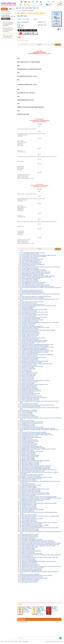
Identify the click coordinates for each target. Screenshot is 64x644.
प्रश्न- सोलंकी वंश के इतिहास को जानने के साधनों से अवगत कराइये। (31, 396)
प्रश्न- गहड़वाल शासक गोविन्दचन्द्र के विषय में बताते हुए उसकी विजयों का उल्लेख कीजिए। (34, 525)
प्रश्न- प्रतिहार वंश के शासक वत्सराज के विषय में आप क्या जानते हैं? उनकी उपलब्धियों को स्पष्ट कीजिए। (37, 347)
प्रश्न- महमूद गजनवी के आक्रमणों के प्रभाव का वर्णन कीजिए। (30, 579)
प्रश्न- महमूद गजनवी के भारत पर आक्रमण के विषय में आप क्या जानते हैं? (32, 568)
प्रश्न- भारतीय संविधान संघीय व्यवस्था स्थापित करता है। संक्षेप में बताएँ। (31, 292)
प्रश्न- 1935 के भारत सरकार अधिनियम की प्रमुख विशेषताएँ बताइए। (31, 262)
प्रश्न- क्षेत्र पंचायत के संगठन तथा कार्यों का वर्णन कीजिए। (29, 359)
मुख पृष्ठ (17, 8)
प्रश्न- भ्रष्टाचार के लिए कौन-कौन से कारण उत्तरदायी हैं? (29, 536)
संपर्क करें (30, 8)
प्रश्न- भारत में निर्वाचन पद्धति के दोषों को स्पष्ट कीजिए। (29, 444)
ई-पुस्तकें (10, 9)
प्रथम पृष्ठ (39, 44)
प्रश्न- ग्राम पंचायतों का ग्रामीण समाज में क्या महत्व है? (28, 356)
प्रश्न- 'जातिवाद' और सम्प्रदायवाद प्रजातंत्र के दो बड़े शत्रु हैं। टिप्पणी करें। (31, 519)
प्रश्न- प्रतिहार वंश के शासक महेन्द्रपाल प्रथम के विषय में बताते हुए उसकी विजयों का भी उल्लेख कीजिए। (37, 355)
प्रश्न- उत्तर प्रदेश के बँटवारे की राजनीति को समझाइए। (29, 521)
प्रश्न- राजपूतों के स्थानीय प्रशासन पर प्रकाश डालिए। (28, 337)
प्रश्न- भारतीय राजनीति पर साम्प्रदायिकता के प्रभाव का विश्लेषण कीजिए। (32, 510)
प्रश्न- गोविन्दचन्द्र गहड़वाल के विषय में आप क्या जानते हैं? (29, 534)
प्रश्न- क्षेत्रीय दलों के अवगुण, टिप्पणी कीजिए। (27, 343)
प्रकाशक (53, 2)
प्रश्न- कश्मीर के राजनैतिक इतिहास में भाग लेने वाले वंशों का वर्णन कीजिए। (32, 284)
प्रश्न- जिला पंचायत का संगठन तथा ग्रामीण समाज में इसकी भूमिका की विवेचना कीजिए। (34, 361)
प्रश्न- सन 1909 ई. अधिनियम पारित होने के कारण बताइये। (29, 254)
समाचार (26, 8)
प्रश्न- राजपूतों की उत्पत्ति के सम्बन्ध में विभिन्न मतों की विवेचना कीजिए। (31, 326)
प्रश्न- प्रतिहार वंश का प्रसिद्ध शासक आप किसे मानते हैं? (29, 373)
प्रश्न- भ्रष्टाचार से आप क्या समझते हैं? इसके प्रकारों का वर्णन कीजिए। (31, 554)
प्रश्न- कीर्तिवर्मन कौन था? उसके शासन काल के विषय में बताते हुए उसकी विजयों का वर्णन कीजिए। (36, 477)
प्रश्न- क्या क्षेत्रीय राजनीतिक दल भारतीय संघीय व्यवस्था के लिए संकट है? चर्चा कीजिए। (34, 312)
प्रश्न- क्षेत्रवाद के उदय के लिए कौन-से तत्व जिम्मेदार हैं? (29, 488)
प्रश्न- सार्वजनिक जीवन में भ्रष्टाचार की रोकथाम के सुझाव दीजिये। (30, 551)
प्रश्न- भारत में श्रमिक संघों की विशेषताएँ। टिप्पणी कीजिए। (29, 441)
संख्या (35, 19)
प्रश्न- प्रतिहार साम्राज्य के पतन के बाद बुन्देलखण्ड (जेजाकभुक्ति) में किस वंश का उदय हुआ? (35, 489)
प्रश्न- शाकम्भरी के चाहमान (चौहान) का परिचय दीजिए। (29, 508)
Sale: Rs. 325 (23, 19)
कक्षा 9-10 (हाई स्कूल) (6, 15)
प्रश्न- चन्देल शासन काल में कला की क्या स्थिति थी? (28, 480)
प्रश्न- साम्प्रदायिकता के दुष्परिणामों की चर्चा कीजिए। (28, 505)
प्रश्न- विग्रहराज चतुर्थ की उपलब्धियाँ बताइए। (27, 511)
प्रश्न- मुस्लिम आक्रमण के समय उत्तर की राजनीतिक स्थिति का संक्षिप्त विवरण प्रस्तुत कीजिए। (35, 461)
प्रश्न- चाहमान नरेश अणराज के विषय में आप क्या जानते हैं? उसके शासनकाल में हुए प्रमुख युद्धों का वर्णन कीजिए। (38, 497)
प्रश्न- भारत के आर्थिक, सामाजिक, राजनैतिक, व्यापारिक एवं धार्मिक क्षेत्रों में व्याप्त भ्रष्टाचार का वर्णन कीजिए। (38, 546)
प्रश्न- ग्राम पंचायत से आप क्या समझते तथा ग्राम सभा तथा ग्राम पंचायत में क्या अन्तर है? (34, 385)
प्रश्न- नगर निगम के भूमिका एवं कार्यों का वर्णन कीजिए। (29, 404)
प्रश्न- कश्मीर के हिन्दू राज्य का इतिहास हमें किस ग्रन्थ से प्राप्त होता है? (31, 290)
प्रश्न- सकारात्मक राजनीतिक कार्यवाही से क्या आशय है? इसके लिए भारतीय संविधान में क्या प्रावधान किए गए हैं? (38, 470)
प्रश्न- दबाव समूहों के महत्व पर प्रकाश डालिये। (27, 425)
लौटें (19, 37)
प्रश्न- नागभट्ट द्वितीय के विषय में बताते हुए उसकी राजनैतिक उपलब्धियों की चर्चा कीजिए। (34, 350)
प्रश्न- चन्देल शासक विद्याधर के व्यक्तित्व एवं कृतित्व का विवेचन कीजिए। (32, 475)
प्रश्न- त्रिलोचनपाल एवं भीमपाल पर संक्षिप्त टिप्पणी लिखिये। (29, 456)
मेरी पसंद (34, 8)
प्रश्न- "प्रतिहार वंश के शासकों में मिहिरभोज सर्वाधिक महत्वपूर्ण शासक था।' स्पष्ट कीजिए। (34, 352)
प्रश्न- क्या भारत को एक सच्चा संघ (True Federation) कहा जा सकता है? (32, 304)
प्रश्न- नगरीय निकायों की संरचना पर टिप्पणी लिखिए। (28, 410)
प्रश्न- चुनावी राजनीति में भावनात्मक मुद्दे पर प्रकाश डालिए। (29, 529)
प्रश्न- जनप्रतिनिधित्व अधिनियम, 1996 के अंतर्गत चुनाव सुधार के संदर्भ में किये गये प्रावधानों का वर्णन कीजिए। (38, 449)
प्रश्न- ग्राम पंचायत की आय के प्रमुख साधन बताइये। (28, 374)
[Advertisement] (39, 592)
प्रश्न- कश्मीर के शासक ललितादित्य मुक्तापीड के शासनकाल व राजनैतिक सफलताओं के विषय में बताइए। (37, 286)
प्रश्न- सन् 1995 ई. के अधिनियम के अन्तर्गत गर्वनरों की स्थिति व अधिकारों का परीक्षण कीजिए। (35, 272)
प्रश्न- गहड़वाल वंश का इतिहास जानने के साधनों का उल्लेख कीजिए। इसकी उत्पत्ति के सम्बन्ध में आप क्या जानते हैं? (38, 523)
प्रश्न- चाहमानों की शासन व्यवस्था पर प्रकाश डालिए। (28, 506)
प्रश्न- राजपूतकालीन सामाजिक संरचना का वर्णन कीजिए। (29, 329)
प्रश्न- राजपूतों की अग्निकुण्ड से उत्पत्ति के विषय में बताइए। (29, 332)
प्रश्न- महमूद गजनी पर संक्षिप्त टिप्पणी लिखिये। (27, 458)
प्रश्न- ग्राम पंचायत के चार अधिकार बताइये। (27, 379)
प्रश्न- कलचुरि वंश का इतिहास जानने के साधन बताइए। (29, 547)
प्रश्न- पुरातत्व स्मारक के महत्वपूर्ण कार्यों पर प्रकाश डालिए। (29, 268)
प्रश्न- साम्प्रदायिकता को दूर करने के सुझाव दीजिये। (28, 507)
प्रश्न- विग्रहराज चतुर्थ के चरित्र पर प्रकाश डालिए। (28, 518)
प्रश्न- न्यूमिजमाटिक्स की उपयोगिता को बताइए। (27, 266)
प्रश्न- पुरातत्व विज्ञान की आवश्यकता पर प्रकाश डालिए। (29, 258)
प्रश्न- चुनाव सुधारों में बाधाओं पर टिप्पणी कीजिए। (28, 454)
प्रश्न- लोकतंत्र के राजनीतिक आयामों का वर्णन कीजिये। (29, 280)
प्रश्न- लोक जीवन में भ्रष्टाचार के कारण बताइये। (27, 559)
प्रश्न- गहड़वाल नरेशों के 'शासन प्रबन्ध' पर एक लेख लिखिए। (29, 530)
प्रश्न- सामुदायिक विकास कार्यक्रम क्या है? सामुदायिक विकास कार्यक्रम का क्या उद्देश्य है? (34, 346)
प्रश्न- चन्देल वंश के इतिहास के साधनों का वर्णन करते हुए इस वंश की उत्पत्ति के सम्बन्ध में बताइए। (36, 466)
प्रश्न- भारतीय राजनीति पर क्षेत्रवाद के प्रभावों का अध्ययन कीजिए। (31, 485)
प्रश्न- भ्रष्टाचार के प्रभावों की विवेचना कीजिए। (27, 549)
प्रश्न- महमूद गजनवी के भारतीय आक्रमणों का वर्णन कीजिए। (30, 463)
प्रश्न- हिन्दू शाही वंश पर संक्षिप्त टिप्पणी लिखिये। (28, 453)
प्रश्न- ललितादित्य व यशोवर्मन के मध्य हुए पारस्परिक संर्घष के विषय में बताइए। (32, 293)
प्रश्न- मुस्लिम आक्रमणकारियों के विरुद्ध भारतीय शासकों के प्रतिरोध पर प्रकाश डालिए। (34, 578)
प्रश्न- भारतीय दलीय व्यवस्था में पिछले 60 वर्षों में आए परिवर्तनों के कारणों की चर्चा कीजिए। (35, 328)
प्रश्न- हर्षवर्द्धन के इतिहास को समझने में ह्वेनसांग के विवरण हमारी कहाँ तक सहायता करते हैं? (35, 273)
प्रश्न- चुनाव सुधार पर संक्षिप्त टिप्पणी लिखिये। (27, 459)
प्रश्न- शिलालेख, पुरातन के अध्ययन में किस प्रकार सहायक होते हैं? (30, 263)
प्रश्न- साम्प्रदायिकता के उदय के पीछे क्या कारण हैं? (28, 502)
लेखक (48, 2)
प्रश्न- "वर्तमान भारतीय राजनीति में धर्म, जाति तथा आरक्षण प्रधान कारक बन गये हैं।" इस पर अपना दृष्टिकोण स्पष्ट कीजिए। (40, 516)
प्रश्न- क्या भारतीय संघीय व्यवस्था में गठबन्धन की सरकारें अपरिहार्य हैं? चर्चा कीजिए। (34, 310)
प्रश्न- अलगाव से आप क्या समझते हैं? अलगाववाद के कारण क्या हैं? (31, 462)
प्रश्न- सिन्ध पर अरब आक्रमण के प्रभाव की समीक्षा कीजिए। (29, 281)
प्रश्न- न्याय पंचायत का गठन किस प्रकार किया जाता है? (29, 382)
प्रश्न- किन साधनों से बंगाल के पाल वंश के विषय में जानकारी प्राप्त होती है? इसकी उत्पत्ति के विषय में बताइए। (38, 428)
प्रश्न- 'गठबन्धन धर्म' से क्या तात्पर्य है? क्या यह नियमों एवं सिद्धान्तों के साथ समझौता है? (34, 341)
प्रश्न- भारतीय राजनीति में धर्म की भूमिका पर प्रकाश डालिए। (30, 465)
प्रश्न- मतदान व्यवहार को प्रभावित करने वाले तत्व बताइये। (29, 457)
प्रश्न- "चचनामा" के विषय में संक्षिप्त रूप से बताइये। (28, 316)
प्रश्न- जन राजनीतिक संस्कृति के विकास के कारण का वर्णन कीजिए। (31, 524)
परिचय (23, 8)
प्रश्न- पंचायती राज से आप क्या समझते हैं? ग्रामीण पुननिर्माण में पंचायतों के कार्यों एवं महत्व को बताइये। (37, 351)
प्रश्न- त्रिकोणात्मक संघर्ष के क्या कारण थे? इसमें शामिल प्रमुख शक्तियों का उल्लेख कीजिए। (35, 381)
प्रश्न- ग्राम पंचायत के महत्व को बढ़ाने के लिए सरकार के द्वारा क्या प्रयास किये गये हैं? (34, 397)
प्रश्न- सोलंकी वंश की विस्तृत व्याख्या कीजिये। (27, 383)
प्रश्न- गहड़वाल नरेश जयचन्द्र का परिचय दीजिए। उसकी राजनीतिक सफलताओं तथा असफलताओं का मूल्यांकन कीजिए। (39, 528)
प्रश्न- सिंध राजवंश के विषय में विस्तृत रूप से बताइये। (28, 311)
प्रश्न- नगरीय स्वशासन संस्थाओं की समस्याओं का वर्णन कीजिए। (30, 406)
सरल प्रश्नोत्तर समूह (22, 16)
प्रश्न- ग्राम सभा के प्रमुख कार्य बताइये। (26, 372)
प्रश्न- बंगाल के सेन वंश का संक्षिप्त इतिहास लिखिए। (28, 560)
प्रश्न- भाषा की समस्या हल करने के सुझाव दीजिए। (28, 496)
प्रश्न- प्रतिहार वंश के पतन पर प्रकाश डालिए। (27, 368)
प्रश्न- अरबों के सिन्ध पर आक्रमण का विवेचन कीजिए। (29, 563)
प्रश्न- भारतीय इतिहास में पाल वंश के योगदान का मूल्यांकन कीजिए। (31, 437)
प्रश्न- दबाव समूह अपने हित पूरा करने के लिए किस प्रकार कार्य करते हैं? (31, 422)
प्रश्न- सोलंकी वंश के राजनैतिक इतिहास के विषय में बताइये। (29, 399)
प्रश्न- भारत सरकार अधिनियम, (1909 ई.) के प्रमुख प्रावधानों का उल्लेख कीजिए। (33, 257)
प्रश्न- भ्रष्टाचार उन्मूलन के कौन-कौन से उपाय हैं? (28, 538)
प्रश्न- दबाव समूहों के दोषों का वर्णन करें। (26, 439)
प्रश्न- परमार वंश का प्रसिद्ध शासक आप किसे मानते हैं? (29, 412)
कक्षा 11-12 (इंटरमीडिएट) (6, 13)
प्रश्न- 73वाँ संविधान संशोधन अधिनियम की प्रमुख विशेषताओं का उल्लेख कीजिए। (33, 348)
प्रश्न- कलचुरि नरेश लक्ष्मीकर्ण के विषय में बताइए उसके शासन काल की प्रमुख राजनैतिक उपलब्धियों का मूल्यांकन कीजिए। (40, 545)
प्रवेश (38, 8)
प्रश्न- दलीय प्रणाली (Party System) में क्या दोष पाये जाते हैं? (30, 333)
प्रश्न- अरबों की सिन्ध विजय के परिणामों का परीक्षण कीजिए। (30, 565)
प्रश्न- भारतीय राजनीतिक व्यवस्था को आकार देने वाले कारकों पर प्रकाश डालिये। (33, 282)
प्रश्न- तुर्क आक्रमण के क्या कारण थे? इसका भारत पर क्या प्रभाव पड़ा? (31, 577)
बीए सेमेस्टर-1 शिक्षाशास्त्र (55, 608)
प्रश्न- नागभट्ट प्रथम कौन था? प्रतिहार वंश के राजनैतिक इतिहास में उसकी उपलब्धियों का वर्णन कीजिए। (36, 344)
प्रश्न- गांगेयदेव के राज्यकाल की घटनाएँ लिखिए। (28, 550)
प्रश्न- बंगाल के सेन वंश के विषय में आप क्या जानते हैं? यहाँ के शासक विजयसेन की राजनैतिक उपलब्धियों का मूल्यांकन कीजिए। (41, 555)
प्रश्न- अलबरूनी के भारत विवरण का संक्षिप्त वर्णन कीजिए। (29, 334)
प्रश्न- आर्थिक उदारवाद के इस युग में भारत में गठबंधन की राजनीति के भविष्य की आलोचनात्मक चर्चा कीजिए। (38, 330)
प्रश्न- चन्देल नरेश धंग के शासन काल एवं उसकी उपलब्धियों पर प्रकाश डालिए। (32, 471)
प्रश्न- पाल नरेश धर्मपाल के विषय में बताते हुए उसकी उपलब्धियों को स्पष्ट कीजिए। (33, 432)
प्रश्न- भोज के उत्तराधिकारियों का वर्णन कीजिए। (28, 426)
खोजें (20, 8)
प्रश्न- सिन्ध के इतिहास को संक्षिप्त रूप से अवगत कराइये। (29, 321)
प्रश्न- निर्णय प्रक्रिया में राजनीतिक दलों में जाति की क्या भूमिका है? (31, 476)
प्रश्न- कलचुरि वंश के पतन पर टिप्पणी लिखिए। (27, 552)
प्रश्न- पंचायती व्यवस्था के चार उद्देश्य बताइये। (27, 377)
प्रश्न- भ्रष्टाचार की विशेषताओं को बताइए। (27, 556)
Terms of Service (26, 642)
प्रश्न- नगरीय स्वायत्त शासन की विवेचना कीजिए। (28, 369)
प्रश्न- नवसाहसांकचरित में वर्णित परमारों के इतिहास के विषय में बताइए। (31, 423)
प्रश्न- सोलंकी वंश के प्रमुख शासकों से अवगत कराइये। (28, 386)
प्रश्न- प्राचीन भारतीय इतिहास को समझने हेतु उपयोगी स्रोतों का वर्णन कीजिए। (32, 253)
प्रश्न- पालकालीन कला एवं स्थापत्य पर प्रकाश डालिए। (28, 440)
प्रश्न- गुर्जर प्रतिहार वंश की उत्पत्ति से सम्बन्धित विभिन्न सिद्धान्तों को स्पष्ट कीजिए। (33, 342)
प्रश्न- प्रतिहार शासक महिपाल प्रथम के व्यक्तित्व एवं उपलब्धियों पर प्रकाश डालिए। (33, 357)
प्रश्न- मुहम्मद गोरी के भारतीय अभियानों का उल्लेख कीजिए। (29, 574)
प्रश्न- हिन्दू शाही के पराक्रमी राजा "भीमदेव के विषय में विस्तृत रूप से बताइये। (32, 448)
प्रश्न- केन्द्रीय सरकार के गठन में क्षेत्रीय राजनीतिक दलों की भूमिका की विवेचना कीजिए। (34, 315)
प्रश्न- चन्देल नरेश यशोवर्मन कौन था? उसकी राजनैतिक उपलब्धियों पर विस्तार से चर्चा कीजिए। (35, 468)
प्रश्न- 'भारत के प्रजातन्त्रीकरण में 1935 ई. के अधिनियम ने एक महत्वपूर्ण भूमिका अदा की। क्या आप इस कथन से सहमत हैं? (40, 267)
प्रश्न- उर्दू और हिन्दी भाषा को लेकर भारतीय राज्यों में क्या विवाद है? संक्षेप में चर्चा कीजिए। (34, 493)
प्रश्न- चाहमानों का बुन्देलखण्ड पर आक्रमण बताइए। (28, 520)
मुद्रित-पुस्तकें (4, 9)
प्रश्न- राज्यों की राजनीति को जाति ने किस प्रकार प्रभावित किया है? (31, 479)
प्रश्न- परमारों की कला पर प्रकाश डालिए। (26, 414)
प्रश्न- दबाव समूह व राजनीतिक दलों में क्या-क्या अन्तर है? (29, 335)
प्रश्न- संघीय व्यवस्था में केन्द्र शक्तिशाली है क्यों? (28, 307)
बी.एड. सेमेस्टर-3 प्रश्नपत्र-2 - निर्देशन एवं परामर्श (27, 608)
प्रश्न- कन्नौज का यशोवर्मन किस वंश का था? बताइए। (28, 303)
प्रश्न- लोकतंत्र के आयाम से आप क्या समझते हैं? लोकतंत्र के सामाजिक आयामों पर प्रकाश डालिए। (36, 277)
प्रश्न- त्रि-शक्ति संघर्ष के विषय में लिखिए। (26, 308)
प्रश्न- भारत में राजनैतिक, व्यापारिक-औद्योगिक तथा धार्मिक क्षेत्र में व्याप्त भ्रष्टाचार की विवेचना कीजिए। (36, 541)
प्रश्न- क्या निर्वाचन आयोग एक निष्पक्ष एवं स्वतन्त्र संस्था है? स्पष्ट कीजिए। (32, 452)
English (60, 3)
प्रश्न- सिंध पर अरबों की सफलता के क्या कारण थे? (28, 313)
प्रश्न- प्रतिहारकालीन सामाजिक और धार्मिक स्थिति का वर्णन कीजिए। (31, 363)
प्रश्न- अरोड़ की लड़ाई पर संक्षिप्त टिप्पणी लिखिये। (28, 324)
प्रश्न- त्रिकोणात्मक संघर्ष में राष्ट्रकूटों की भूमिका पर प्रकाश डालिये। (30, 391)
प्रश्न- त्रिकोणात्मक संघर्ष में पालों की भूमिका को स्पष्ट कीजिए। (30, 394)
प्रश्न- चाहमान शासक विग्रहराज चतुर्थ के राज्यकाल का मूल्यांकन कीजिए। (32, 501)
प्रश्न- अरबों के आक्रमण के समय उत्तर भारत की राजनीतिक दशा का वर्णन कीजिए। (33, 271)
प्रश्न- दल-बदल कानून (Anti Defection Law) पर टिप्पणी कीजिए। (31, 569)
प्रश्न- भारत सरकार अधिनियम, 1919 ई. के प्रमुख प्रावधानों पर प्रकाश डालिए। (32, 270)
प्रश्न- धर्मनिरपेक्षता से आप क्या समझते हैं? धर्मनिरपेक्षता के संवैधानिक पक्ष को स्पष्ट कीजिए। (35, 467)
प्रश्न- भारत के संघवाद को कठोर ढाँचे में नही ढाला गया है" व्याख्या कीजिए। (32, 298)
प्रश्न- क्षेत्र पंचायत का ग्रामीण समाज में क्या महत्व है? (28, 395)
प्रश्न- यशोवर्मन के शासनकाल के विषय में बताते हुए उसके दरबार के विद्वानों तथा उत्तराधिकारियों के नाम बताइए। (38, 306)
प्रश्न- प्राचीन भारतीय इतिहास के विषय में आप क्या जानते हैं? (30, 261)
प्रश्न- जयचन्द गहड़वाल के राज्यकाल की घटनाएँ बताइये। (29, 537)
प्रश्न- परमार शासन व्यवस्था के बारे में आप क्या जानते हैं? (29, 417)
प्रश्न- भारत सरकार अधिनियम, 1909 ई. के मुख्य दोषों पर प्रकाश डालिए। (32, 259)
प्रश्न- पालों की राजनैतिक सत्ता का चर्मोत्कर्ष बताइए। (28, 445)
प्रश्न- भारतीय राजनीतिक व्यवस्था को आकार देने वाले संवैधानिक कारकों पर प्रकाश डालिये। (35, 285)
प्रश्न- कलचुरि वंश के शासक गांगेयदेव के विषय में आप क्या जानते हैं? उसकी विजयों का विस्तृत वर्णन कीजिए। (38, 542)
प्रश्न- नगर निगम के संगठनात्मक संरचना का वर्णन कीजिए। (29, 400)
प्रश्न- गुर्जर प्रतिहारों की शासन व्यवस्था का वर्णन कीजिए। (29, 360)
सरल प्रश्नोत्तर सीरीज (25, 22)
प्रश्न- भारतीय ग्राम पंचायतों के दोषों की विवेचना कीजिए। (29, 354)
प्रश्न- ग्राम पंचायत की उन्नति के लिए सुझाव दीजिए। (28, 387)
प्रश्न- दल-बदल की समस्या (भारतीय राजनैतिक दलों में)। (29, 564)
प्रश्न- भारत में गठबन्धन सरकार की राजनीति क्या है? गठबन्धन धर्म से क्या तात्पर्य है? (33, 317)
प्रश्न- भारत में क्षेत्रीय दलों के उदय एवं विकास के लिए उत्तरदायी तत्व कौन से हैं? (33, 338)
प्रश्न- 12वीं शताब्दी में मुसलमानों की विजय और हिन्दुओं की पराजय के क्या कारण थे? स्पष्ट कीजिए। (36, 576)
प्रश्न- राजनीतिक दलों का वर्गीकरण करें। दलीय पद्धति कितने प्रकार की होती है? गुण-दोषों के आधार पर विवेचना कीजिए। (39, 323)
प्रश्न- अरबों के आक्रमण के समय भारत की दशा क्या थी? (29, 581)
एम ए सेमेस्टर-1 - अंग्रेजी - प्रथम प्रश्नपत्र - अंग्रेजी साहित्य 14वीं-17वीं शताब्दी (42, 610)
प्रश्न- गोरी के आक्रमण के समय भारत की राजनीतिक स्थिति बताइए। (31, 570)
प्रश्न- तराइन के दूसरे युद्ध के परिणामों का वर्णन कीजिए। (29, 582)
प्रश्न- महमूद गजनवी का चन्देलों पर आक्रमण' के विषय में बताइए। (30, 492)
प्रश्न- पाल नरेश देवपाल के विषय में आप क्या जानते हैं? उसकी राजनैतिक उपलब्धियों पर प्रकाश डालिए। (37, 435)
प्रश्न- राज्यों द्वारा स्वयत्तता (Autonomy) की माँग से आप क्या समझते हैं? (32, 302)
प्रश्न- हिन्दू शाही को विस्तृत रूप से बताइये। (27, 450)
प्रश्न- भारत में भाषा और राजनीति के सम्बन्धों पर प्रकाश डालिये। (30, 490)
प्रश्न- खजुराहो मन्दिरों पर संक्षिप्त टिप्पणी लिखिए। (28, 487)
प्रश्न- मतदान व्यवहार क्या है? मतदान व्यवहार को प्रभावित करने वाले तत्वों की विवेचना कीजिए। (35, 434)
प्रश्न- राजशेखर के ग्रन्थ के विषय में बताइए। (27, 378)
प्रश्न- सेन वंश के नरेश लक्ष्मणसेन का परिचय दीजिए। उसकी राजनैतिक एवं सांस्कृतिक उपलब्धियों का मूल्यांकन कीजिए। (39, 558)
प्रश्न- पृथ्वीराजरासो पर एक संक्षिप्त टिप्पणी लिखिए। (28, 515)
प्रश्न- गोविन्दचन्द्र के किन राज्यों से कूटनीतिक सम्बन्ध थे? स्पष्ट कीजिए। (31, 539)
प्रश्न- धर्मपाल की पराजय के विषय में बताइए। (27, 443)
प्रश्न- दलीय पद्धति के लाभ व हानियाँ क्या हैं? (27, 325)
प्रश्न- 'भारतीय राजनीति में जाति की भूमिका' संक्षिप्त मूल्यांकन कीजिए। (31, 527)
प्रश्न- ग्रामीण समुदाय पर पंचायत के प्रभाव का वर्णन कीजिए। (30, 390)
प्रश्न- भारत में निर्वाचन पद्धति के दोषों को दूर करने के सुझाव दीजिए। (31, 446)
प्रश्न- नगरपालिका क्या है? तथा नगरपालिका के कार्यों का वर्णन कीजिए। (31, 366)
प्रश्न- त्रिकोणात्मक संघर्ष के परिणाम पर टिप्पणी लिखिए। (29, 388)
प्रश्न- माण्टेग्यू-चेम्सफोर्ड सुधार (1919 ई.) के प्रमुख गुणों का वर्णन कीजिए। (32, 275)
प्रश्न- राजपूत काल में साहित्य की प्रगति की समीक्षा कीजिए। (29, 339)
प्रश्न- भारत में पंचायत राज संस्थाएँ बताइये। (27, 392)
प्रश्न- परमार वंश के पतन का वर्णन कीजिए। (27, 421)
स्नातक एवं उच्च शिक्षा (6, 11)
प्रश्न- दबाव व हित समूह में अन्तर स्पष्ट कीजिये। (27, 415)
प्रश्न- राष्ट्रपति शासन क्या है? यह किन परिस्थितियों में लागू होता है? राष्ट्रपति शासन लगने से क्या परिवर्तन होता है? (38, 561)
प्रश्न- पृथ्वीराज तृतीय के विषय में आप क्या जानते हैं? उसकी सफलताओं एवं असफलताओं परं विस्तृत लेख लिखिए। (38, 503)
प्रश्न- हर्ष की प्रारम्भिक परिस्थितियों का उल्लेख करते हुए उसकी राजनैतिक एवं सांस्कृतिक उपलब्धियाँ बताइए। (37, 276)
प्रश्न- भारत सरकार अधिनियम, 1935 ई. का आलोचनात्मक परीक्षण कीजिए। (32, 264)
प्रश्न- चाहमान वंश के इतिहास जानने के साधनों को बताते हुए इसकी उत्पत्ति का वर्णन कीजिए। (35, 494)
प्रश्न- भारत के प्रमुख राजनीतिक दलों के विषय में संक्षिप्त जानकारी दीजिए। (32, 320)
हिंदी (61, 2)
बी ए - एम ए (19, 11)
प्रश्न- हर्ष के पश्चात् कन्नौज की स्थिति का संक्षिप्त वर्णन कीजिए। (30, 279)
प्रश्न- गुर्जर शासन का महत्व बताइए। (26, 370)
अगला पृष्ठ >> (58, 44)
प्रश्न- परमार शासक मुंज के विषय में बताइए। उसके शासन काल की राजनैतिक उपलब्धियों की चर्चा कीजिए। (37, 405)
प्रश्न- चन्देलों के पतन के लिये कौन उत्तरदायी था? (28, 484)
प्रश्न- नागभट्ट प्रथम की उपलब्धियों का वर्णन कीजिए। (28, 365)
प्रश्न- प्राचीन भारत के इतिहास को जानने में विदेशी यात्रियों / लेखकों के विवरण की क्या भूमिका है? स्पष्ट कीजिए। (38, 255)
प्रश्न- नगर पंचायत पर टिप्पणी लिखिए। (26, 413)
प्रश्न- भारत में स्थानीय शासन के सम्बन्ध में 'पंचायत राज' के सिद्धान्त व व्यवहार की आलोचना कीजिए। (36, 364)
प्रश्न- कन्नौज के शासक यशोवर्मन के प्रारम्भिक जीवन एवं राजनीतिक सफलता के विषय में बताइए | (36, 297)
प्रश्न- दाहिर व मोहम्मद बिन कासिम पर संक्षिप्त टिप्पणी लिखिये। (30, 319)
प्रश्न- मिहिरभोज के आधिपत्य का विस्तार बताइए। (28, 375)
